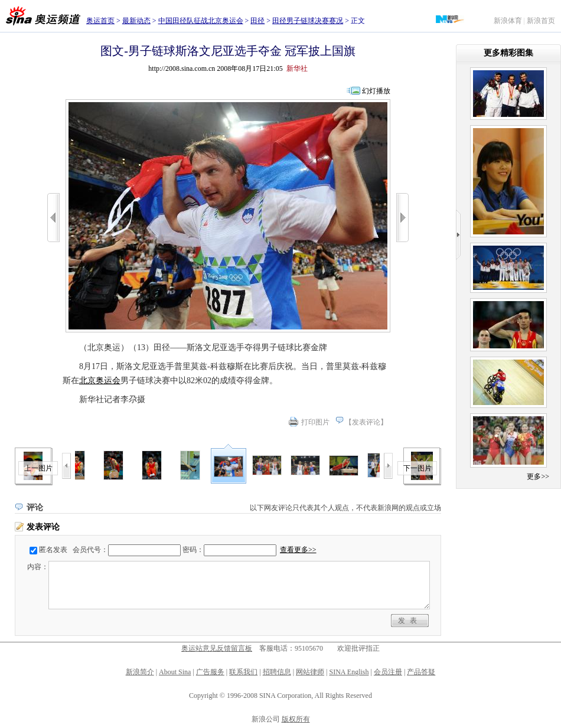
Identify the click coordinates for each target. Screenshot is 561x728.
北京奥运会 (100, 381)
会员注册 (388, 672)
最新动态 (136, 21)
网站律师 (310, 672)
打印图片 (315, 422)
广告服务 (210, 672)
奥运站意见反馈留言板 (217, 648)
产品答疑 (421, 672)
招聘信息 (277, 672)
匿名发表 (53, 550)
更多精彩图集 (508, 53)
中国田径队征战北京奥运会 (201, 21)
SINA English (349, 672)
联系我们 (243, 672)
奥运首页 (100, 21)
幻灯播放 (376, 91)
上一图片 (38, 468)
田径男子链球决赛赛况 (308, 21)
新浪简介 (140, 672)
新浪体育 (508, 21)
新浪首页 (541, 21)
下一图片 (418, 468)
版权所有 (296, 719)
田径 (257, 21)
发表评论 (366, 422)
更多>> (538, 476)
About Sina (175, 672)
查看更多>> (298, 550)
